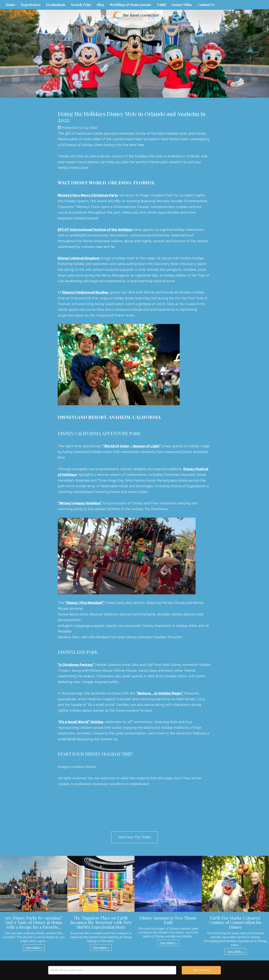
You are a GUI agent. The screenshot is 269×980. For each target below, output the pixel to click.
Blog (101, 5)
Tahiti (161, 5)
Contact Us (206, 5)
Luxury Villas (182, 5)
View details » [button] (34, 948)
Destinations (56, 5)
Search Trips (81, 5)
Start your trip (201, 970)
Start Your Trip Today (134, 837)
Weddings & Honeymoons (130, 5)
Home (10, 5)
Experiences (31, 5)
